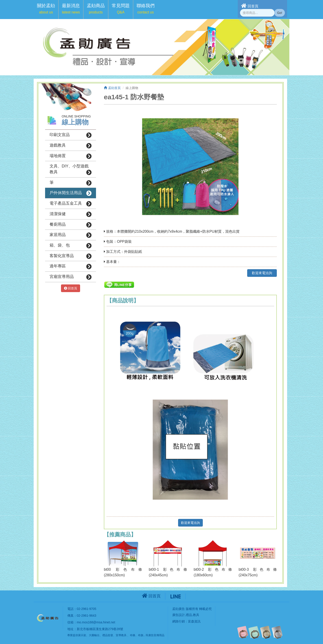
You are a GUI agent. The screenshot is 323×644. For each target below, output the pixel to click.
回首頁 (250, 6)
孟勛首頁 (112, 88)
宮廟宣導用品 (71, 277)
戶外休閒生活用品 (71, 193)
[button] (46, 10)
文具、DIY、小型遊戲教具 (71, 169)
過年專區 (71, 267)
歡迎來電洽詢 (262, 273)
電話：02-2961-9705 (82, 609)
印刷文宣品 (71, 135)
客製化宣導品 (71, 256)
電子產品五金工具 (71, 204)
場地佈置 (71, 156)
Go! (280, 13)
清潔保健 (71, 214)
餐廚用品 (71, 225)
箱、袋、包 (71, 246)
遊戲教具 (71, 146)
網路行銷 (179, 621)
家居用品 (71, 235)
